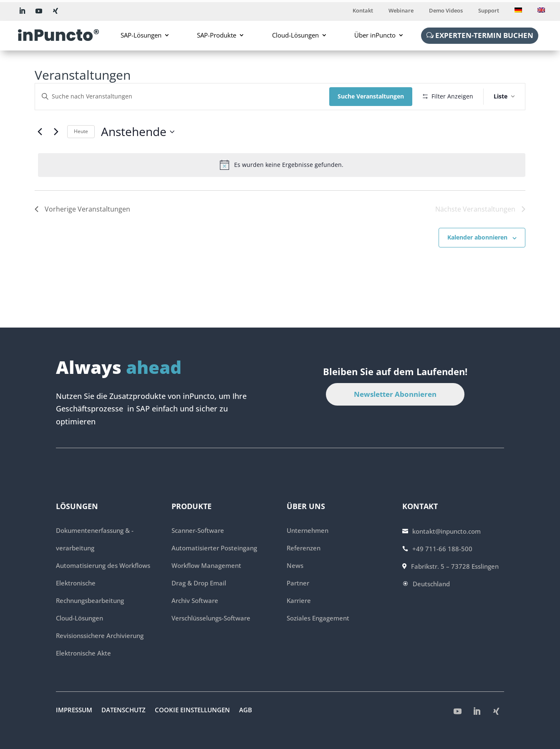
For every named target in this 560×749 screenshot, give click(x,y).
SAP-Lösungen (141, 35)
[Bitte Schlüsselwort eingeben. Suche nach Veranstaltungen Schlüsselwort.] (182, 97)
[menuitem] (518, 12)
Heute (81, 131)
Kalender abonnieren (477, 237)
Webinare (401, 11)
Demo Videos (446, 11)
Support (489, 11)
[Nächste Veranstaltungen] (56, 132)
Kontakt (363, 11)
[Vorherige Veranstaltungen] (40, 132)
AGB (246, 710)
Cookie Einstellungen (192, 710)
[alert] (282, 165)
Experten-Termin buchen (484, 35)
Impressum (74, 710)
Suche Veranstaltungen (371, 96)
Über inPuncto (375, 35)
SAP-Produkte (217, 35)
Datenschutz (124, 710)
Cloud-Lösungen (295, 35)
